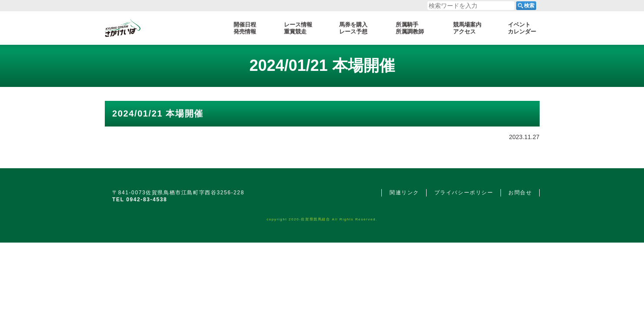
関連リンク (404, 193)
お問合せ (520, 193)
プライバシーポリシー (464, 193)
